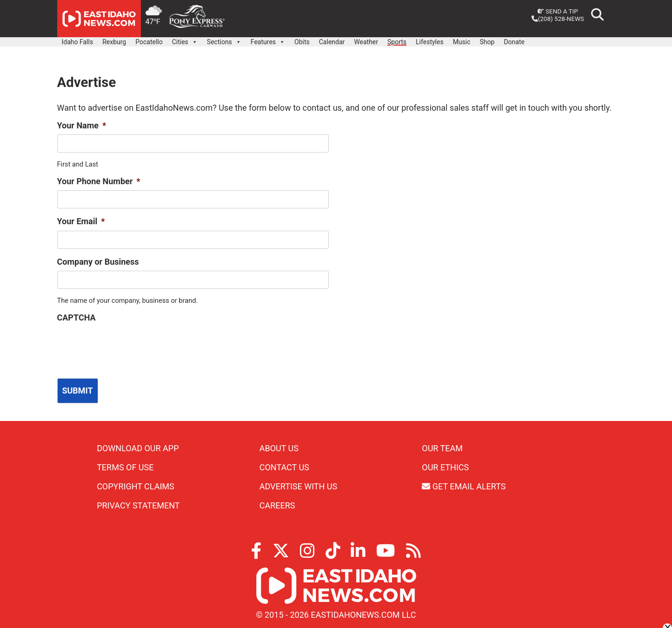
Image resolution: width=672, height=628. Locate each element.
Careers (277, 504)
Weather (366, 42)
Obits (302, 42)
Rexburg (114, 42)
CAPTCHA (77, 317)
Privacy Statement (138, 504)
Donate (514, 42)
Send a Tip (558, 11)
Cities (185, 40)
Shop (487, 42)
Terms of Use (125, 466)
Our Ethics (445, 466)
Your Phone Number (99, 181)
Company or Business (98, 262)
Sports (397, 42)
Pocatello (149, 42)
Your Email (81, 221)
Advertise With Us (298, 485)
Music (462, 42)
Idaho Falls (78, 42)
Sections (224, 40)
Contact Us (284, 466)
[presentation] (128, 345)
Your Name (82, 125)
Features (268, 40)
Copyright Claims (136, 485)
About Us (279, 447)
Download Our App (138, 447)
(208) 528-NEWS (558, 19)
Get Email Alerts (464, 485)
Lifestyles (430, 42)
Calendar (332, 42)
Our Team (442, 447)
